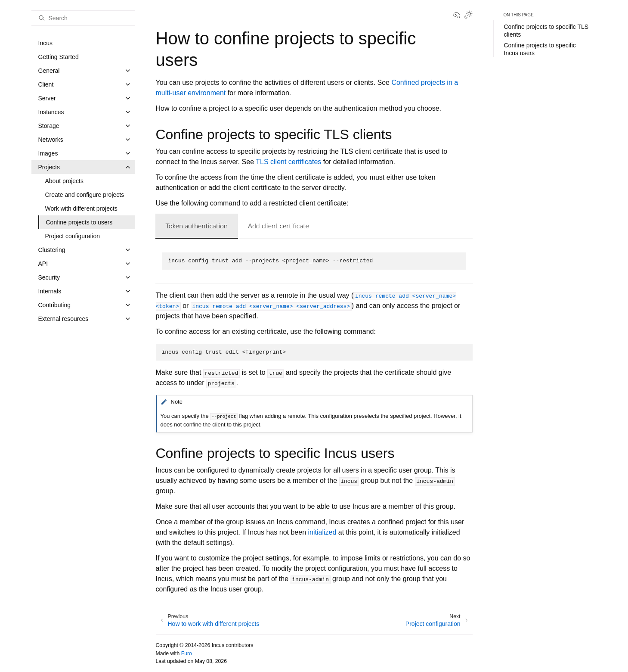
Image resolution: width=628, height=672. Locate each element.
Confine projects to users (79, 222)
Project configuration (73, 236)
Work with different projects (81, 208)
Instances (51, 112)
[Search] (83, 18)
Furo (187, 653)
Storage (49, 126)
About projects (65, 181)
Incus (45, 43)
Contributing (55, 305)
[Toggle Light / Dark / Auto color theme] (468, 16)
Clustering (52, 250)
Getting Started (59, 57)
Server (47, 98)
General (49, 71)
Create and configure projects (85, 195)
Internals (50, 291)
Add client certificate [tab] (278, 226)
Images (48, 153)
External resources (63, 319)
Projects (49, 167)
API (43, 264)
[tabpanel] (314, 261)
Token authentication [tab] (197, 226)
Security (49, 277)
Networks (51, 140)
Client (46, 84)
